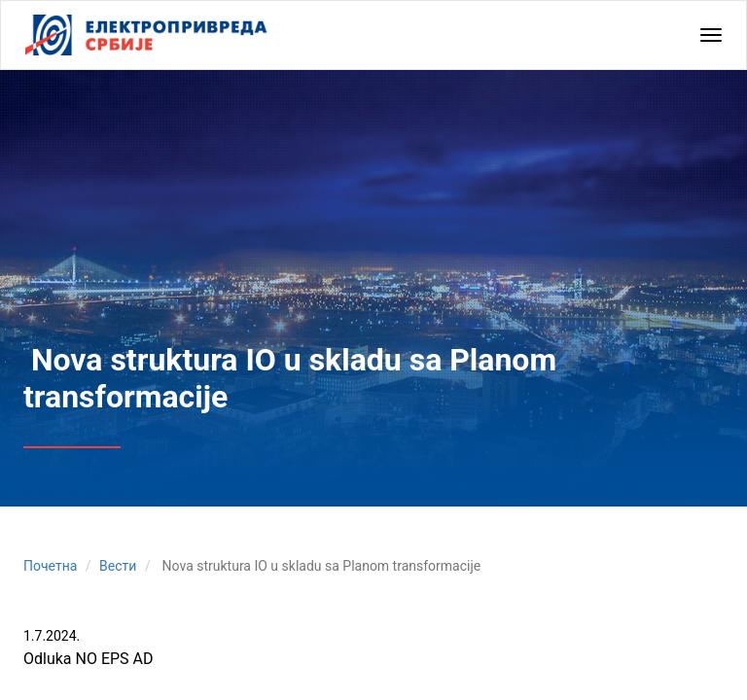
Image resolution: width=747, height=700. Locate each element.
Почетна (50, 566)
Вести (118, 566)
